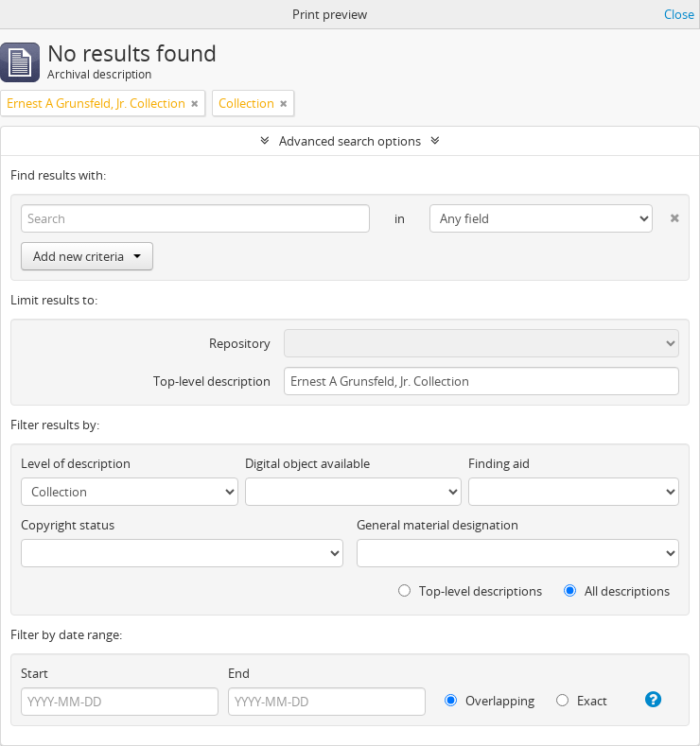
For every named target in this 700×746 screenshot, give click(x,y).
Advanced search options (350, 141)
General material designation (437, 525)
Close (679, 14)
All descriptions (617, 591)
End (239, 673)
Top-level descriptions (470, 591)
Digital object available (307, 463)
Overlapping (490, 701)
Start (35, 673)
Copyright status (68, 525)
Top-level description (212, 381)
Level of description (76, 463)
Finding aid (499, 463)
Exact (582, 701)
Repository (240, 343)
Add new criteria (87, 256)
